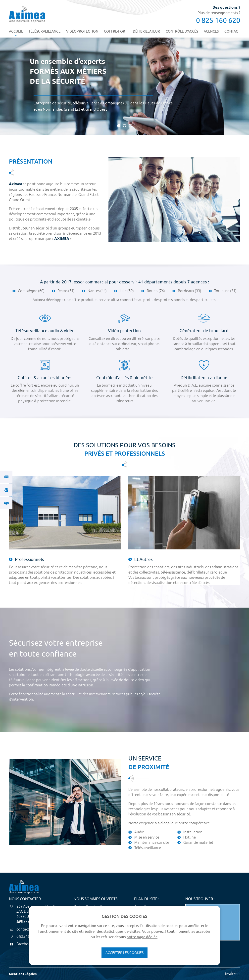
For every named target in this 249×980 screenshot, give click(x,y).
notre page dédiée (142, 937)
